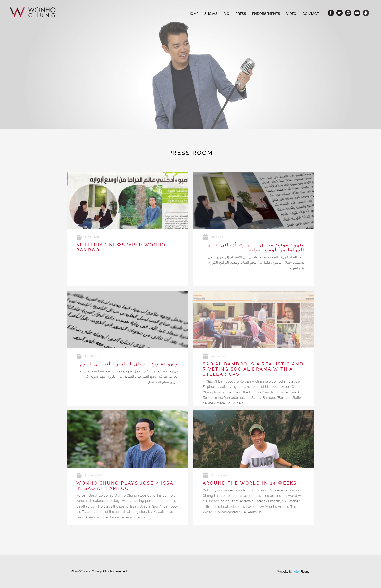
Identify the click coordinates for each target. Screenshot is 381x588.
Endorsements (266, 14)
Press (241, 14)
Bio (226, 14)
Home (193, 14)
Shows (211, 14)
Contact (311, 14)
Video (291, 14)
